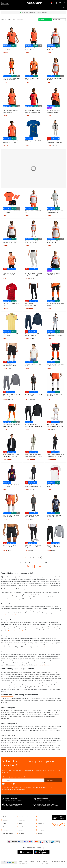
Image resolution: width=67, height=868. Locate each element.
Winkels (21, 830)
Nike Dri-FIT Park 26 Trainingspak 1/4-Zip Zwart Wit (33, 425)
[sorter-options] (59, 20)
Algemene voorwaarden (46, 862)
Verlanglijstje (60, 3)
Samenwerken (41, 827)
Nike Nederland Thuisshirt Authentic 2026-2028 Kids (32, 111)
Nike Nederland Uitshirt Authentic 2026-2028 (10, 242)
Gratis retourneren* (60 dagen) (35, 12)
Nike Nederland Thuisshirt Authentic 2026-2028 (10, 142)
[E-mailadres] (23, 780)
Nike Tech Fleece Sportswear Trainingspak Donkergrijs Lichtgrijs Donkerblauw (33, 395)
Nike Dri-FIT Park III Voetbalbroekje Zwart (9, 365)
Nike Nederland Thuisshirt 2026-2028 (10, 49)
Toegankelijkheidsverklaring (58, 862)
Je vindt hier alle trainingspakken (15, 631)
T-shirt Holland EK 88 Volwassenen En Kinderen (10, 274)
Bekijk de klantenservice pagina (14, 800)
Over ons (21, 823)
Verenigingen (41, 830)
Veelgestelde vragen (8, 834)
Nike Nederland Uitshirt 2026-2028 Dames (53, 274)
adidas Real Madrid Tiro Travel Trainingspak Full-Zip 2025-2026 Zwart (33, 486)
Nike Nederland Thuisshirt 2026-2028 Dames (54, 111)
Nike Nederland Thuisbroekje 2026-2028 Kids (11, 425)
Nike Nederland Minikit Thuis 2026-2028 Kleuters (11, 79)
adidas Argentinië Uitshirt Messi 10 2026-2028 (54, 516)
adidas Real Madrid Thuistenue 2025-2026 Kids (55, 425)
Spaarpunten (22, 820)
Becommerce (9, 862)
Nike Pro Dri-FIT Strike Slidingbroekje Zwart (9, 546)
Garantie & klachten (24, 817)
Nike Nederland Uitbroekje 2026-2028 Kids (11, 516)
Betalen (5, 823)
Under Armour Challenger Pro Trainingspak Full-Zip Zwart (55, 455)
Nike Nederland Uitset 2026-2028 (33, 212)
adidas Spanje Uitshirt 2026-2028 (33, 365)
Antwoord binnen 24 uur (43, 800)
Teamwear (40, 834)
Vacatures (21, 834)
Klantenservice (7, 817)
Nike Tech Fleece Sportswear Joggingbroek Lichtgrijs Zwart (33, 274)
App (39, 817)
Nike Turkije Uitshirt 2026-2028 (54, 486)
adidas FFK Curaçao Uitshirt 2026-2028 (11, 335)
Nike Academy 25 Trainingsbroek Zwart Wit (32, 304)
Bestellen (5, 820)
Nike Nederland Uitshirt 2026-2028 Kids (53, 242)
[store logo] (33, 3)
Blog (39, 820)
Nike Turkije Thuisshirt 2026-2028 (11, 304)
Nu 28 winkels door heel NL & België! (47, 806)
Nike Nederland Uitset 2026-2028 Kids (55, 79)
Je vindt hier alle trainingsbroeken (50, 647)
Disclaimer (32, 862)
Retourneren (6, 830)
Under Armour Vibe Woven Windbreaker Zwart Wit (11, 455)
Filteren (45, 20)
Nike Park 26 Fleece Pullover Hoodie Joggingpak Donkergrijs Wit (11, 395)
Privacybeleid (8, 784)
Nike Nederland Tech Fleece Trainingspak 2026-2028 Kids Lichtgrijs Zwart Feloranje (55, 335)
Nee (39, 566)
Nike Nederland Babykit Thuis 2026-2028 (11, 212)
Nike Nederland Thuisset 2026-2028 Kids (32, 49)
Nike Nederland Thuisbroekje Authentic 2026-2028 (55, 365)
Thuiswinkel (15, 862)
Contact (21, 827)
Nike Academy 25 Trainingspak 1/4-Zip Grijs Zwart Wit (54, 546)
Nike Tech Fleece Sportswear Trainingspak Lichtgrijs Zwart (55, 142)
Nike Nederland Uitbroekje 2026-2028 (55, 395)
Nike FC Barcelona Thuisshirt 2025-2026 (11, 486)
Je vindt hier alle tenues (43, 665)
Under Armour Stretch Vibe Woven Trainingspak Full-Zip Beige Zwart (33, 455)
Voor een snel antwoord (13, 806)
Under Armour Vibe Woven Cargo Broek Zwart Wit (33, 546)
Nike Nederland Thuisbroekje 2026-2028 (55, 304)
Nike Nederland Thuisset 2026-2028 (32, 79)
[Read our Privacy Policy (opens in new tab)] (14, 784)
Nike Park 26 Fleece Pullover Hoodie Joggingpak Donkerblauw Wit (33, 335)
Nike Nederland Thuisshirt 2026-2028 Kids (10, 111)
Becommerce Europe (4, 862)
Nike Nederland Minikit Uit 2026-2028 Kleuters (32, 242)
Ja (28, 566)
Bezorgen (5, 827)
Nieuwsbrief (41, 823)
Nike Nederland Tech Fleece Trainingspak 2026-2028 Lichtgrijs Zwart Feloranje (55, 212)
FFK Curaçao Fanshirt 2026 (33, 141)
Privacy (38, 862)
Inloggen (56, 3)
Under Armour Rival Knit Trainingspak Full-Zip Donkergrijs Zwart (32, 516)
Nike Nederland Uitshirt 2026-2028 (53, 49)
